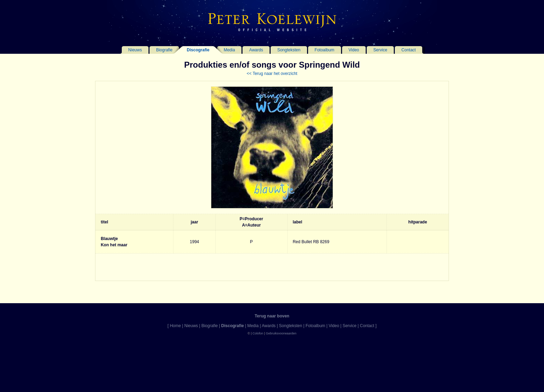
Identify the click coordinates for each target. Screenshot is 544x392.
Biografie (164, 50)
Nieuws (135, 50)
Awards (256, 50)
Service (380, 50)
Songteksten (289, 50)
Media (229, 50)
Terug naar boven (272, 316)
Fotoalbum (325, 50)
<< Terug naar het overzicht (272, 74)
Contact (409, 50)
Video (354, 50)
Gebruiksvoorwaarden (281, 333)
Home (175, 326)
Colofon (258, 333)
